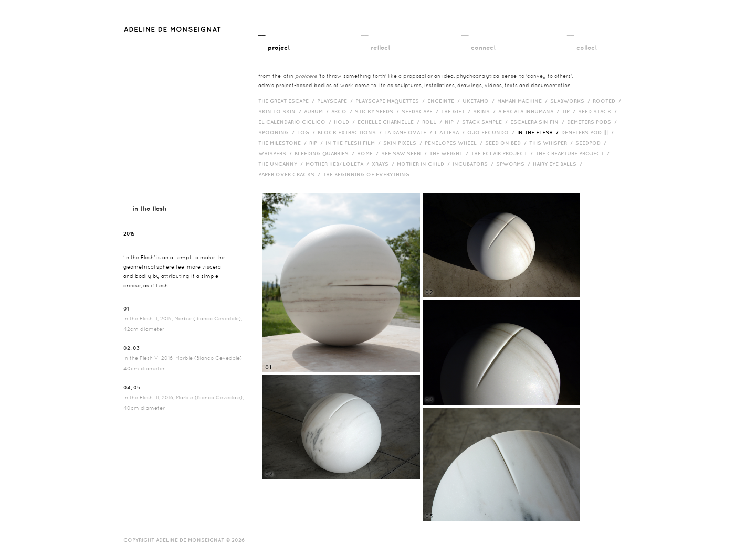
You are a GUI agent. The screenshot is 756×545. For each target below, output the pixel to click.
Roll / (433, 122)
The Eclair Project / (503, 153)
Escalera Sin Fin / (539, 122)
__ (274, 41)
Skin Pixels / (404, 143)
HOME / (369, 153)
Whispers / (276, 153)
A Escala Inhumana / (530, 111)
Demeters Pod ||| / (589, 132)
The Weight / (450, 153)
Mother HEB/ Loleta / (339, 164)
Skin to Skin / (281, 111)
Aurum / (318, 111)
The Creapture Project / (574, 153)
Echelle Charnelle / (390, 122)
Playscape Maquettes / (391, 101)
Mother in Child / (425, 164)
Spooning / (278, 132)
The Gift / (457, 111)
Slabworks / (571, 101)
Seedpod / (592, 143)
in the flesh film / (354, 143)
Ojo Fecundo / (492, 132)
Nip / (453, 122)
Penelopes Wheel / (455, 143)
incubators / (474, 164)
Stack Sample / (486, 122)
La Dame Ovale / (409, 132)
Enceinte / (445, 101)
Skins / (486, 111)
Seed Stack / (599, 111)
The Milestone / (284, 143)
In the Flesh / (539, 132)
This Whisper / (552, 143)
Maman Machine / (524, 101)
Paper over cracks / (291, 174)
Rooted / (608, 101)
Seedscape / (421, 111)
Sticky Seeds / (378, 111)
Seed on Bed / (507, 143)
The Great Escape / (288, 101)
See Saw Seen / (405, 153)
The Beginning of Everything (369, 174)
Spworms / (514, 164)
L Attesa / (451, 132)
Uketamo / (480, 101)
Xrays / (384, 164)
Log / (307, 132)
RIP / (317, 143)
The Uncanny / (282, 164)
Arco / (343, 111)
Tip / (570, 111)
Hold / (346, 122)
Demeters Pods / (593, 122)
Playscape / (336, 101)
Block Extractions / (351, 132)
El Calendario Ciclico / (296, 122)
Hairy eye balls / (559, 164)
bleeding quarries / (326, 153)
